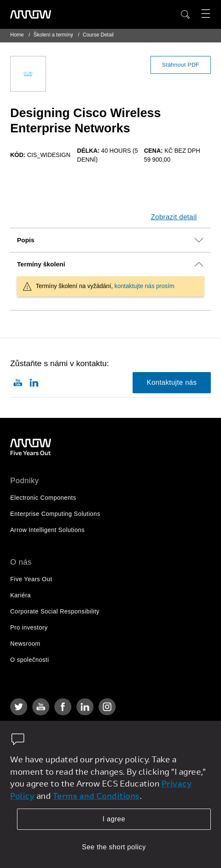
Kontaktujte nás (172, 382)
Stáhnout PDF (181, 65)
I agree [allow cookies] (114, 819)
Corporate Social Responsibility (55, 611)
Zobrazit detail (174, 217)
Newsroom (25, 644)
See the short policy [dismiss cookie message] (114, 847)
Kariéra (21, 595)
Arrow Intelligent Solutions (47, 530)
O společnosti (30, 660)
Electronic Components (43, 498)
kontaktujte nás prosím (144, 286)
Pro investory (29, 627)
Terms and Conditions (96, 796)
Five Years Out (31, 579)
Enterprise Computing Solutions (55, 514)
